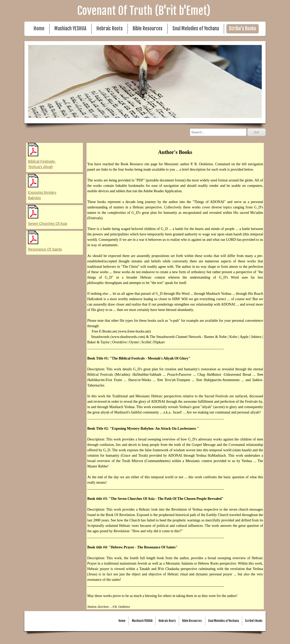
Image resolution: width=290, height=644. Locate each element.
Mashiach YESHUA (70, 29)
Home (39, 29)
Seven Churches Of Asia (48, 224)
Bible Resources (148, 29)
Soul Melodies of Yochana (196, 29)
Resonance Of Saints (45, 249)
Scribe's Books (243, 29)
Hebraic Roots (110, 29)
